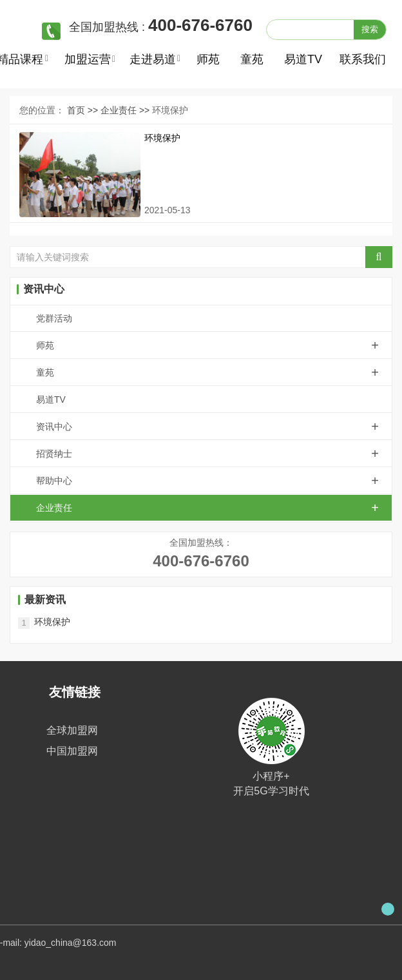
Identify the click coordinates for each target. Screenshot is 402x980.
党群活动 (54, 318)
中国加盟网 (72, 751)
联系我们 (357, 59)
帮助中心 (214, 481)
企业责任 (214, 508)
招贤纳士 (214, 454)
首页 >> (84, 110)
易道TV (301, 59)
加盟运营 (87, 59)
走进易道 (152, 59)
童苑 (252, 59)
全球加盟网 (72, 730)
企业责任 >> (126, 110)
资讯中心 (214, 427)
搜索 (370, 29)
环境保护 (162, 138)
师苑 (208, 59)
